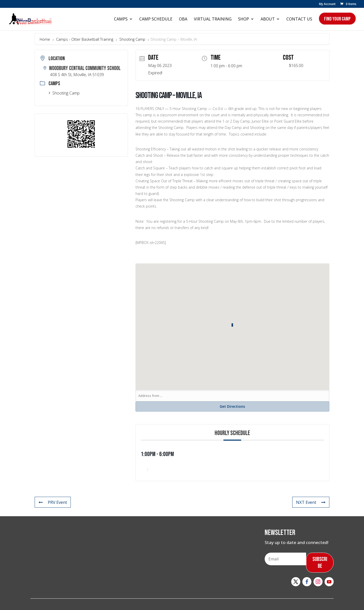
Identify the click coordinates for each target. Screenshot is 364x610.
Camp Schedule (156, 19)
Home (45, 39)
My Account (327, 4)
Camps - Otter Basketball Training (85, 39)
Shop (244, 19)
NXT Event (311, 502)
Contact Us (299, 19)
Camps (121, 19)
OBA (183, 19)
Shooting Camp (132, 39)
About (268, 19)
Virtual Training (213, 19)
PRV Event (53, 502)
